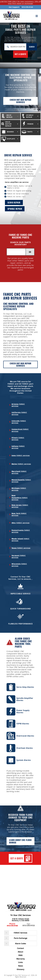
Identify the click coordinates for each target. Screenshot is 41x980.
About (20, 952)
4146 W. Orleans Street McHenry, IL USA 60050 (20, 920)
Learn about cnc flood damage (20, 841)
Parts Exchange (21, 938)
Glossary (20, 969)
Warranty (21, 959)
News (21, 966)
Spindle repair (15, 209)
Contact (20, 948)
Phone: (12, 925)
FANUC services (18, 405)
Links (20, 962)
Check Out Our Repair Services (20, 364)
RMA (20, 955)
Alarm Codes (21, 944)
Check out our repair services (20, 101)
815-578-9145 (27, 7)
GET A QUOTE (21, 54)
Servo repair (14, 202)
